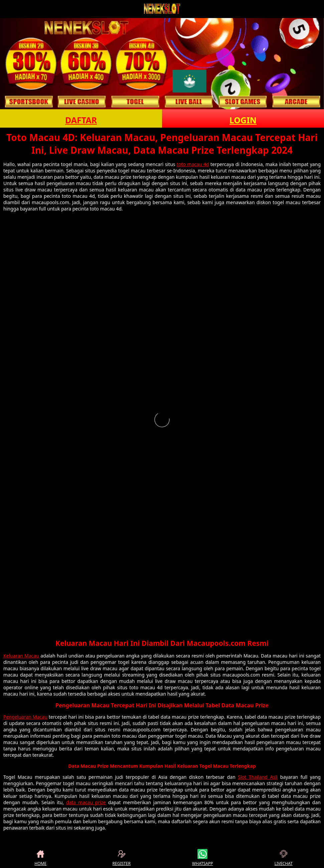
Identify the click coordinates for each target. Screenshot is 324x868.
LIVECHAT (284, 858)
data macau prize (86, 802)
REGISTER (122, 858)
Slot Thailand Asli (258, 777)
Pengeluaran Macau (25, 717)
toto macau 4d (193, 164)
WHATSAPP (202, 858)
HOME (40, 858)
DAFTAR (81, 120)
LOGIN (243, 120)
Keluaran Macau (21, 656)
